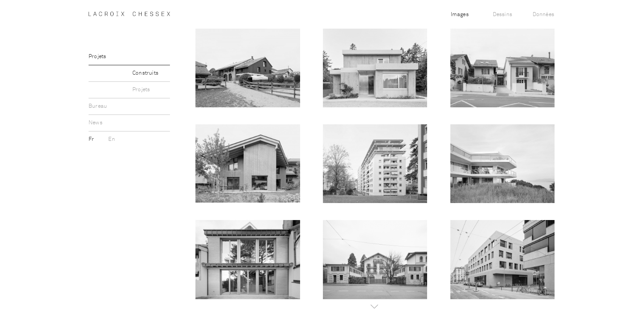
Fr (92, 140)
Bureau (98, 106)
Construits (145, 73)
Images (460, 15)
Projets (97, 57)
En (111, 140)
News (95, 123)
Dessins (502, 15)
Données (543, 15)
